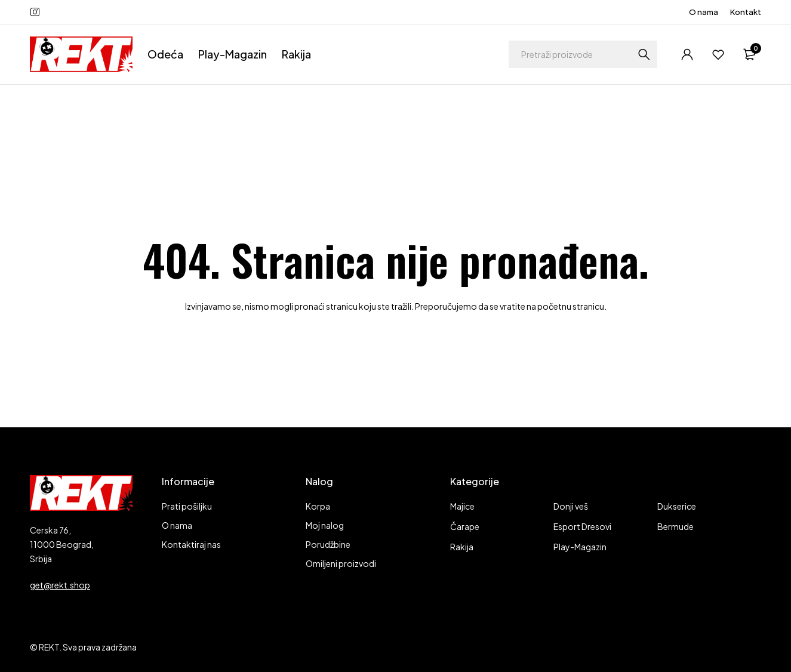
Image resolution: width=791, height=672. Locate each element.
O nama (704, 12)
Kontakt (746, 12)
